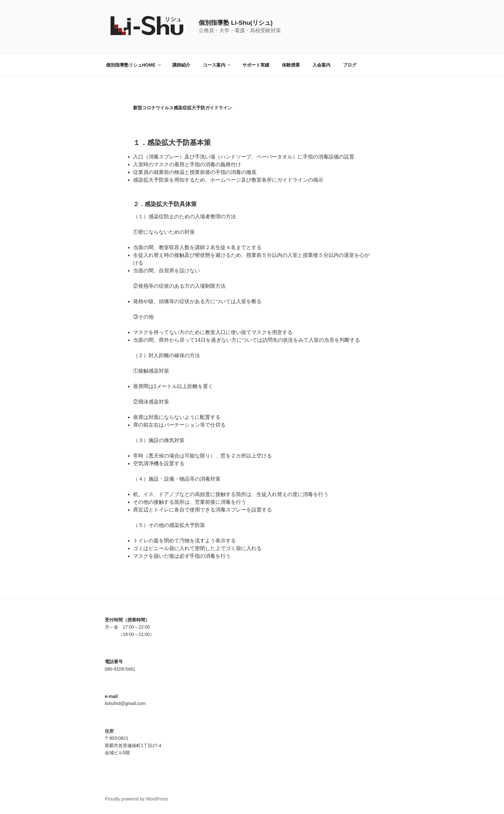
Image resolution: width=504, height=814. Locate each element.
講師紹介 (181, 65)
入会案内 (321, 65)
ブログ (350, 65)
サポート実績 (256, 65)
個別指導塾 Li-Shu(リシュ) (236, 23)
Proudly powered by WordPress (136, 799)
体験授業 (291, 65)
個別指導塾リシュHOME (134, 65)
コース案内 (217, 65)
